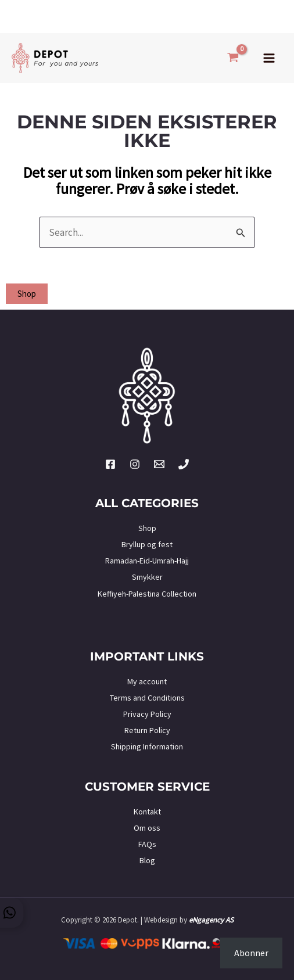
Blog (147, 860)
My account (147, 681)
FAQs (147, 844)
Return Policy (147, 730)
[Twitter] (159, 464)
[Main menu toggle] (269, 58)
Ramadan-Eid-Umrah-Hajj (147, 561)
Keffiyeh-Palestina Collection (147, 594)
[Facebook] (110, 464)
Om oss (147, 828)
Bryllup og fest (147, 544)
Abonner (251, 953)
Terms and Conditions (147, 698)
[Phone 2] (184, 464)
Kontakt (147, 812)
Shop (147, 528)
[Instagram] (135, 464)
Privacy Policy (147, 714)
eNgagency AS (211, 920)
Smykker (147, 577)
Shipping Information (147, 746)
